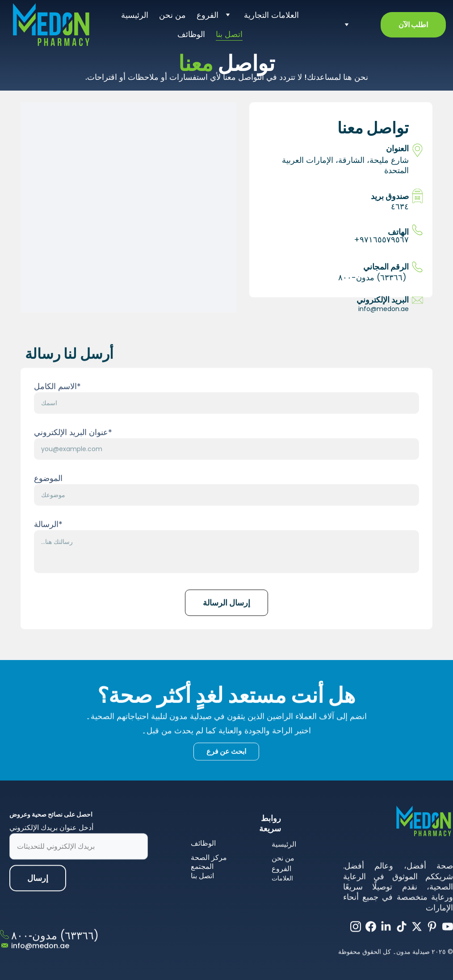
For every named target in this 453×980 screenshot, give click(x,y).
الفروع (208, 15)
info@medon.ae (384, 309)
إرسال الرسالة (226, 629)
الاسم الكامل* (57, 412)
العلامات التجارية (271, 15)
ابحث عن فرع (226, 754)
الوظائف (191, 34)
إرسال (38, 888)
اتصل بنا (229, 34)
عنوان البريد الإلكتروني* (73, 458)
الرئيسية (135, 15)
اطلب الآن (413, 25)
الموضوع (48, 504)
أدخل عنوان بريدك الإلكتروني (51, 837)
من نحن (172, 15)
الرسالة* (48, 550)
